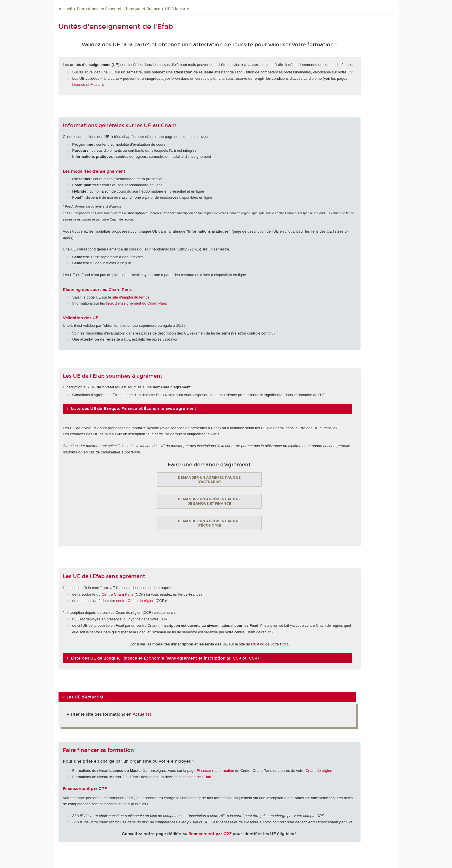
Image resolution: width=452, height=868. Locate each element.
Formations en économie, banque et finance (119, 9)
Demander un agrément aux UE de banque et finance (209, 501)
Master (96, 84)
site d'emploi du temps (131, 297)
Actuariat (142, 714)
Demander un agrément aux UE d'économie (209, 523)
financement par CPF (210, 834)
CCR (284, 644)
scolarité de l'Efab (196, 777)
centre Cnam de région (135, 601)
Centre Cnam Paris (117, 594)
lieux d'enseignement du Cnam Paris (136, 303)
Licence (79, 84)
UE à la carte (177, 9)
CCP (255, 644)
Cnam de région (319, 771)
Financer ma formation (215, 771)
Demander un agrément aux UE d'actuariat (209, 480)
